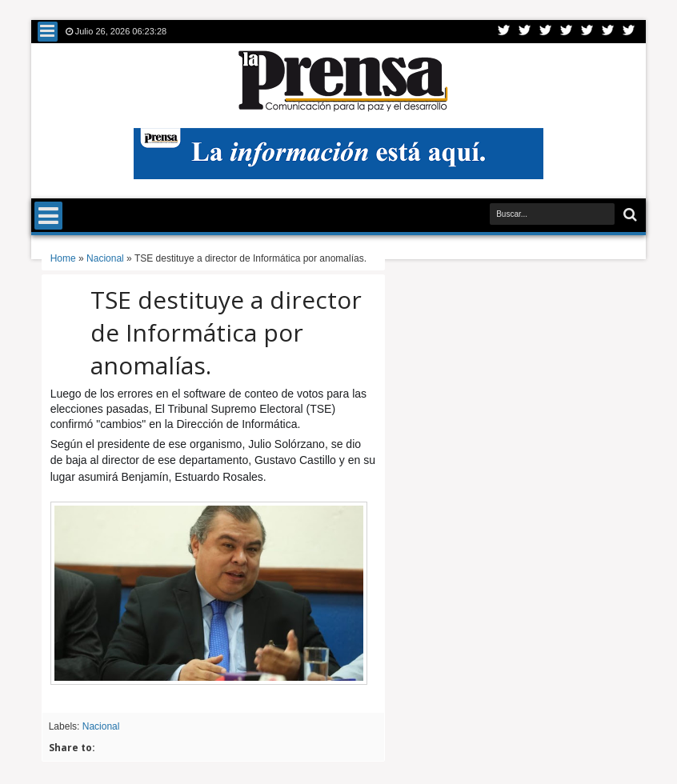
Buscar (629, 215)
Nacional (101, 726)
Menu (48, 32)
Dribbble (608, 32)
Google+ (546, 32)
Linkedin (587, 32)
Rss (567, 32)
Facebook (525, 32)
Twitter (504, 32)
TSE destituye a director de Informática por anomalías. (226, 332)
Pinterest (629, 32)
